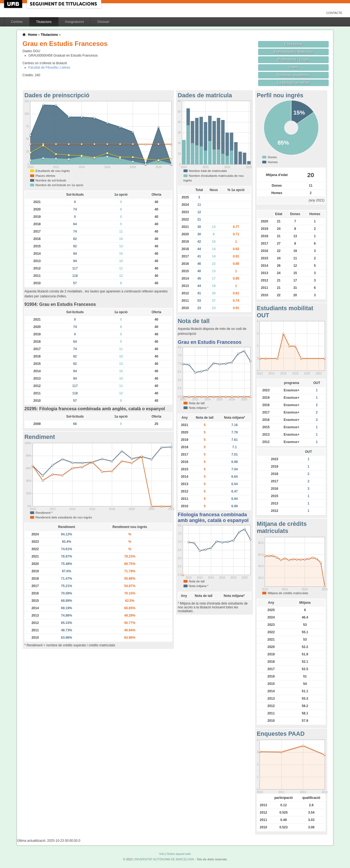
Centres (17, 22)
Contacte (334, 13)
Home (32, 35)
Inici (162, 854)
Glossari (103, 22)
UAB (14, 4)
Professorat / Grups (293, 59)
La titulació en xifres (293, 83)
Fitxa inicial (293, 44)
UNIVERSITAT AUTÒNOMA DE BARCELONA (164, 859)
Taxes (294, 67)
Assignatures (75, 22)
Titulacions (44, 22)
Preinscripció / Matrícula (293, 52)
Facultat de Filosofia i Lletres (49, 68)
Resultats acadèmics (293, 75)
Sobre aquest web (179, 854)
